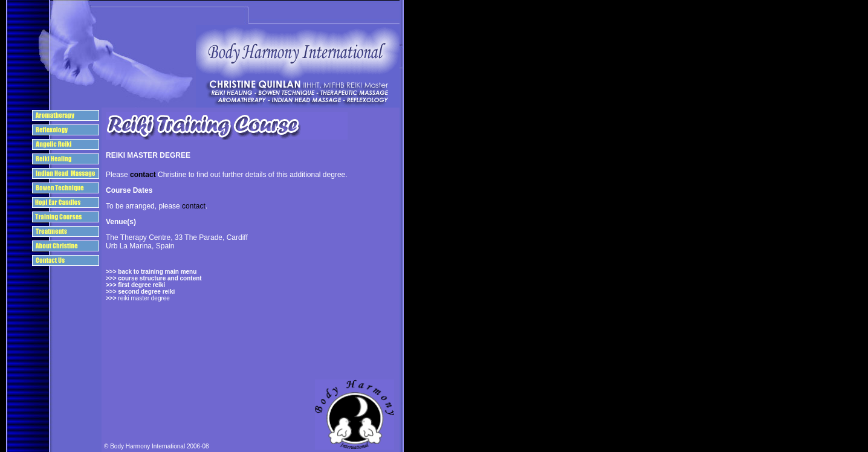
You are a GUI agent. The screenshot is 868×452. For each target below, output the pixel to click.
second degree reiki (146, 292)
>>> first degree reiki (135, 285)
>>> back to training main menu (151, 272)
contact (143, 175)
